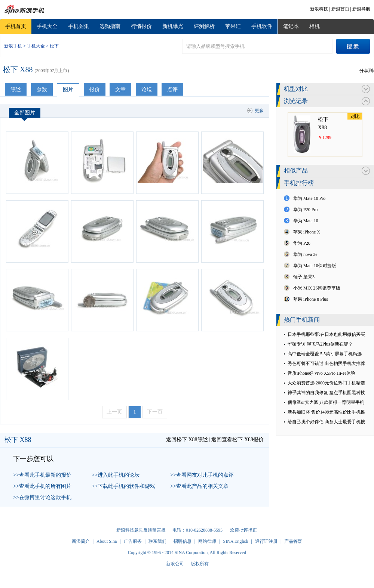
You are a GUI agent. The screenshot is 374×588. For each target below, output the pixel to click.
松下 (54, 46)
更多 (259, 111)
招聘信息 (183, 541)
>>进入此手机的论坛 (116, 475)
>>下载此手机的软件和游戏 (123, 486)
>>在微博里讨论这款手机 (42, 497)
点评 (172, 89)
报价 (95, 89)
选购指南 (110, 26)
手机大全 (47, 26)
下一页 (155, 412)
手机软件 (262, 26)
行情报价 (141, 26)
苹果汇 (233, 26)
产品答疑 (293, 541)
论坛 (147, 89)
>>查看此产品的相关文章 (199, 486)
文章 (120, 89)
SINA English (235, 541)
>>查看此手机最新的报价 (42, 475)
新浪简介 (81, 541)
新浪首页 (340, 9)
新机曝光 (173, 26)
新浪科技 (319, 9)
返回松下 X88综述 (187, 440)
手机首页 (16, 26)
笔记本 (291, 26)
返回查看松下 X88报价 (237, 440)
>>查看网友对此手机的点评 (202, 475)
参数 (42, 89)
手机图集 (79, 26)
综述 (16, 89)
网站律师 (207, 541)
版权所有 (200, 564)
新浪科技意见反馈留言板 (141, 530)
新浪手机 (13, 46)
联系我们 (157, 541)
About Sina (107, 541)
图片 (68, 89)
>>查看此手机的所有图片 (42, 486)
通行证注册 (266, 541)
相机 (315, 26)
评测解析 (204, 26)
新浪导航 (361, 9)
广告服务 (133, 541)
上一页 (114, 412)
